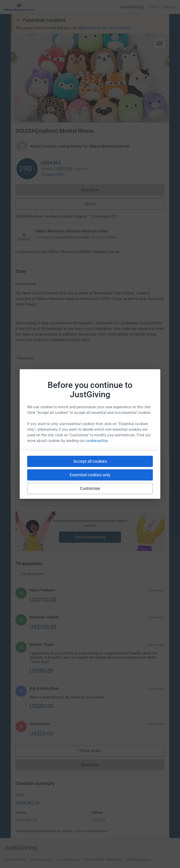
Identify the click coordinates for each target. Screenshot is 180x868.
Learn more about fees (91, 842)
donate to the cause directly (108, 28)
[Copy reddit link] (116, 487)
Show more (95, 763)
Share (90, 204)
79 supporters (52, 174)
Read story (26, 358)
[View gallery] (160, 43)
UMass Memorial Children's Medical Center (72, 231)
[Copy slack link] (64, 487)
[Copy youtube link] (47, 487)
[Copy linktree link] (98, 488)
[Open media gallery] (90, 78)
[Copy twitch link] (133, 487)
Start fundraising (90, 537)
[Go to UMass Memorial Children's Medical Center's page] (24, 237)
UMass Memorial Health (73, 237)
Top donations (32, 585)
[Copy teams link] (80, 487)
